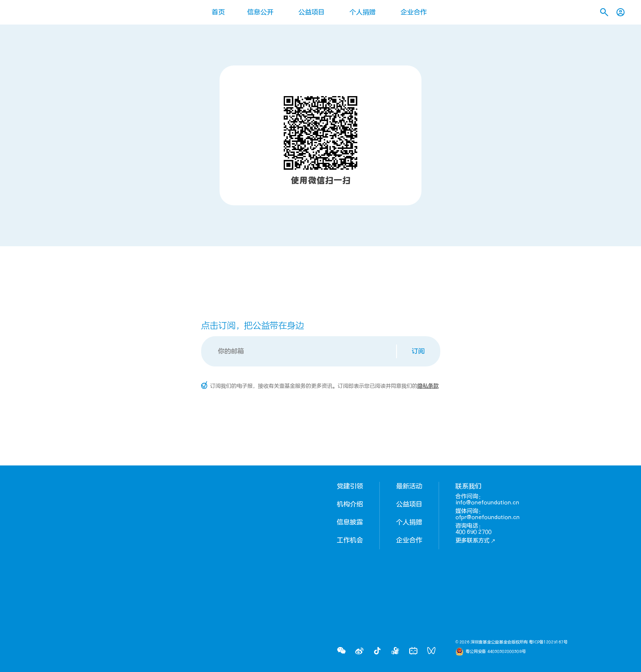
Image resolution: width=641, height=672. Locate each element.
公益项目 (312, 12)
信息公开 (260, 12)
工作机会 (350, 540)
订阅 (418, 351)
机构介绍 (350, 504)
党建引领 (350, 486)
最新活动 (409, 486)
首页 (218, 12)
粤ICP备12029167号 (548, 642)
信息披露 (350, 522)
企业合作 (414, 12)
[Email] (299, 351)
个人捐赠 (363, 12)
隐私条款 (428, 386)
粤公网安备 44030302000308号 (496, 652)
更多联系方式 (475, 541)
